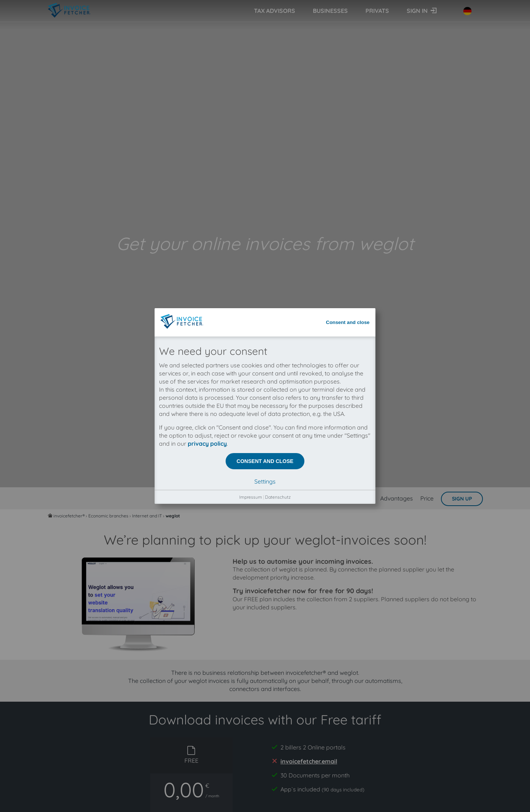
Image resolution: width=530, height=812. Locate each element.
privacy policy (207, 170)
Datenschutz (278, 223)
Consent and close (348, 49)
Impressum (251, 223)
